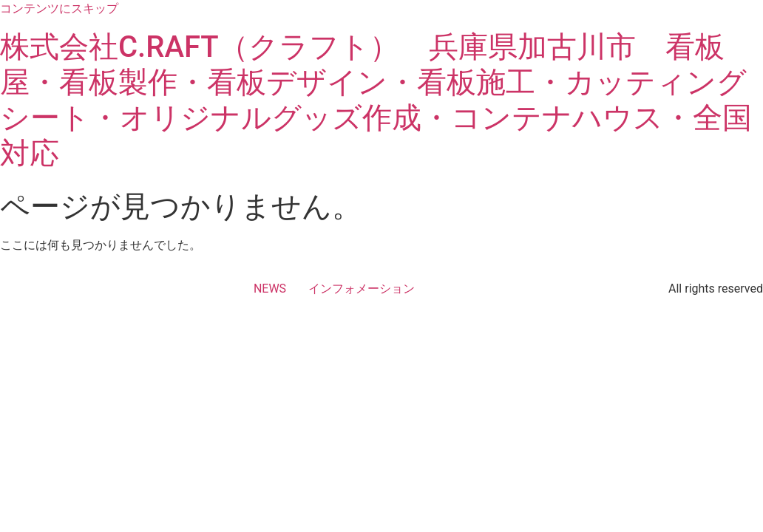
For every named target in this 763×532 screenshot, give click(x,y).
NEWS (270, 289)
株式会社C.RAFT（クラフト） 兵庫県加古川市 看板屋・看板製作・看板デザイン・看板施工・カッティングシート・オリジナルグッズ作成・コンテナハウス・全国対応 (376, 100)
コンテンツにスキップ (59, 8)
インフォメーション (362, 289)
